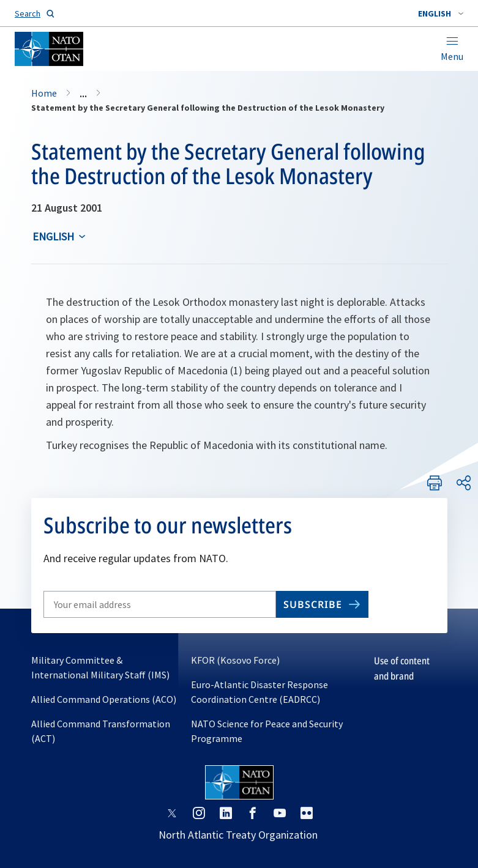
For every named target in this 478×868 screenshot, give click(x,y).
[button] (441, 13)
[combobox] (441, 13)
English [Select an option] (53, 236)
